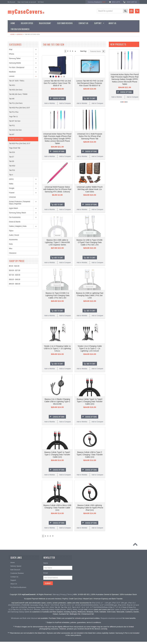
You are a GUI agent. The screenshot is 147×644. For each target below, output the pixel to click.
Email (45, 573)
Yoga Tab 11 (13, 117)
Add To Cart (91, 98)
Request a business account (111, 618)
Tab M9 (12, 99)
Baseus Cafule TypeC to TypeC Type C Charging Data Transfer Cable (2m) (90, 402)
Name (46, 563)
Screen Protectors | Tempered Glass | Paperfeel (20, 203)
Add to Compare (65, 103)
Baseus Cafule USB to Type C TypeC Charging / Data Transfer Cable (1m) (90, 455)
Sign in (20, 2)
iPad (11, 49)
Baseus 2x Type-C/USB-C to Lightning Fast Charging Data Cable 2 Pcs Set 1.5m (57, 295)
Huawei (12, 193)
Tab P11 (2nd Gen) (16, 103)
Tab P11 (12, 126)
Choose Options (59, 98)
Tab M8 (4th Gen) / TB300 (18, 94)
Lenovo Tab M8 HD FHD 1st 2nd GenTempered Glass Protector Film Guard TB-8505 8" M (90, 83)
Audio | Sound (14, 235)
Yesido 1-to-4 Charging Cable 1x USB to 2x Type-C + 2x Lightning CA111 (57, 348)
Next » (75, 51)
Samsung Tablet (15, 58)
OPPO (11, 179)
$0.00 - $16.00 (14, 266)
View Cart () (132, 2)
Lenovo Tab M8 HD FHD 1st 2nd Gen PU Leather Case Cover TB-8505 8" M (57, 83)
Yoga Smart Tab (15, 148)
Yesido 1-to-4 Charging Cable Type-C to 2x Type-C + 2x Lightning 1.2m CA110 (90, 348)
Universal (12, 197)
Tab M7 (12, 135)
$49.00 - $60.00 (15, 284)
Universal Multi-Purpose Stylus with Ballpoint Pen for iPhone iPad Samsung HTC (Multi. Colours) (57, 189)
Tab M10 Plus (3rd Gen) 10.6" (20, 108)
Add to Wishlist (49, 103)
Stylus (11, 231)
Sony (11, 244)
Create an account (30, 2)
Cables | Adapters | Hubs (18, 226)
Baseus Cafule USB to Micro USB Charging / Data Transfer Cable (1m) (57, 508)
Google (12, 188)
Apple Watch (14, 208)
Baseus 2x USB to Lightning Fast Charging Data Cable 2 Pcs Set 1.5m (90, 295)
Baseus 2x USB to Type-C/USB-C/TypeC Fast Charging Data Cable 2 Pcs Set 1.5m (90, 242)
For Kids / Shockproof (17, 67)
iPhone (12, 54)
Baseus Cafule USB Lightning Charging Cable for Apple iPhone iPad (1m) (90, 508)
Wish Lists (116, 2)
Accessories (13, 240)
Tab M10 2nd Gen (15, 130)
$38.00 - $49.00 (15, 279)
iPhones (37, 609)
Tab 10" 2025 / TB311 (17, 81)
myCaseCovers (26, 11)
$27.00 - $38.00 (15, 275)
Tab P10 (12, 170)
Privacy (63, 594)
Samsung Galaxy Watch (18, 213)
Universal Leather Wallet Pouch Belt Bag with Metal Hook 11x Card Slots (90, 189)
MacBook (12, 72)
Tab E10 (12, 152)
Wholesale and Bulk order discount (24, 618)
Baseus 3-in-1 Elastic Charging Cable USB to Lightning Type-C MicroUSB (57, 402)
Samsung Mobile (15, 63)
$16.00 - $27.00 (15, 270)
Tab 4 (11, 175)
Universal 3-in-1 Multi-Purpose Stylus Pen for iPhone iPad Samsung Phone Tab (90, 136)
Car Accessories (15, 217)
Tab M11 (12, 85)
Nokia (11, 184)
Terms (70, 594)
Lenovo (20, 34)
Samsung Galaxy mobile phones (54, 609)
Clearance (13, 253)
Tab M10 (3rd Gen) (16, 90)
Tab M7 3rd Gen (15, 121)
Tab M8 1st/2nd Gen (16, 139)
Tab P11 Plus (14, 112)
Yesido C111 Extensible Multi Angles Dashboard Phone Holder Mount (125, 77)
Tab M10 (12, 166)
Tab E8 (12, 161)
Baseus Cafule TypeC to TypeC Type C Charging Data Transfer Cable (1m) (57, 455)
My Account (11, 2)
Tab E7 (12, 157)
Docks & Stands (15, 222)
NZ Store (41, 2)
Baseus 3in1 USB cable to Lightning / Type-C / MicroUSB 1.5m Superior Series (57, 242)
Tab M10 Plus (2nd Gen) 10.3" (20, 143)
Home (12, 34)
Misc (11, 249)
